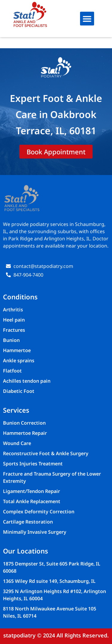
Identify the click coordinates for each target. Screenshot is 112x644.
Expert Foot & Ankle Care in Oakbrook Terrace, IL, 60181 (56, 114)
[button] (87, 19)
